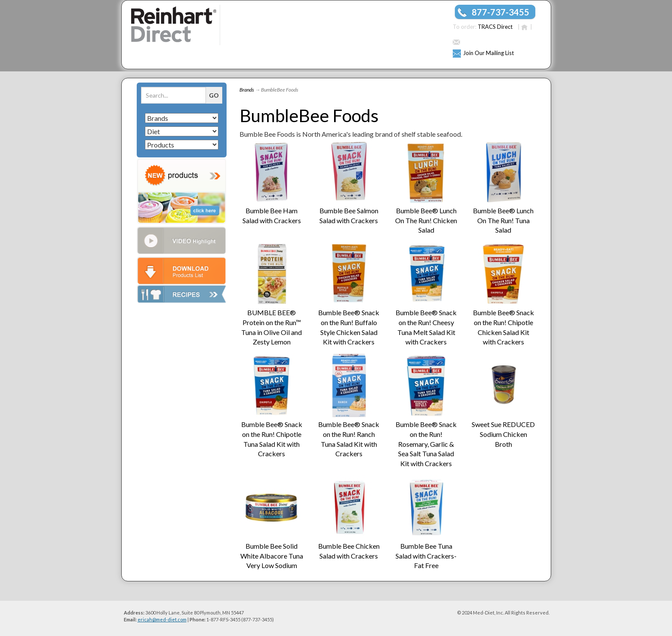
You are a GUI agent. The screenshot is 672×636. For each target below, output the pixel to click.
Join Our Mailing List (488, 53)
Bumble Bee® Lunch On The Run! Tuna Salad (503, 220)
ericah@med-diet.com (162, 619)
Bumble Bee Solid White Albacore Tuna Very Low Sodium (272, 556)
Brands (247, 90)
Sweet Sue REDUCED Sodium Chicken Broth (503, 434)
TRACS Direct (495, 27)
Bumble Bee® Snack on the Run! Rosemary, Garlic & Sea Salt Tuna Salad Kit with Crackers (426, 444)
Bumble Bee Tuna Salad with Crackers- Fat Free (426, 556)
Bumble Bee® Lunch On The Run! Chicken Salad (426, 220)
